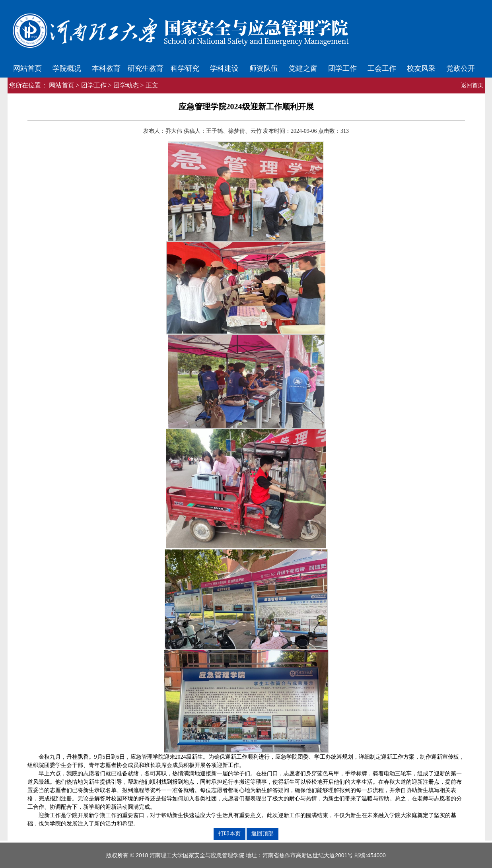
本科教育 (106, 68)
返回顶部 (263, 833)
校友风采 (421, 68)
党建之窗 (303, 68)
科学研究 (185, 68)
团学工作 (342, 68)
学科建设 (224, 68)
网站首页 (27, 68)
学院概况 (67, 68)
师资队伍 (264, 68)
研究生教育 (146, 68)
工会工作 (382, 68)
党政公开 (461, 68)
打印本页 (229, 833)
